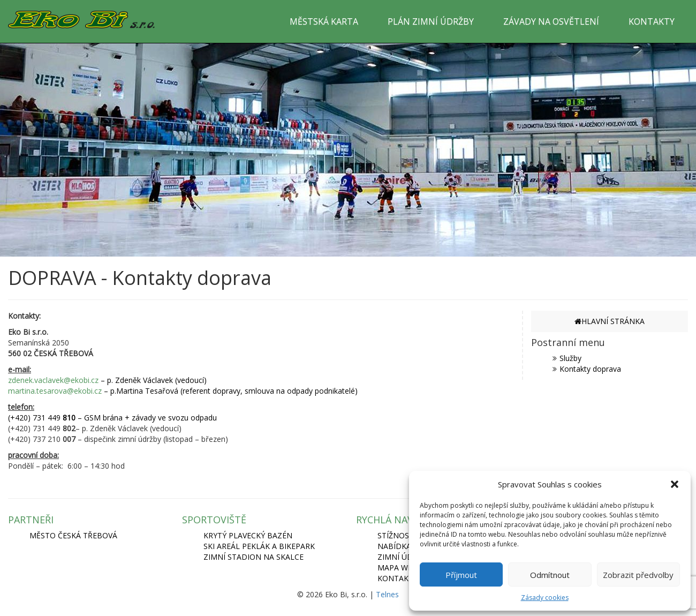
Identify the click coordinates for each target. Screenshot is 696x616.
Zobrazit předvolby (638, 575)
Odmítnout (550, 575)
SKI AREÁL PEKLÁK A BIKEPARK (259, 546)
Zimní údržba (405, 557)
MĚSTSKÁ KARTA (324, 21)
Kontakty (398, 578)
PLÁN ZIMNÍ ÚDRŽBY (431, 21)
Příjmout (461, 575)
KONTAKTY (652, 21)
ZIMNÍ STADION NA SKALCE (254, 557)
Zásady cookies (545, 598)
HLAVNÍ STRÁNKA (610, 321)
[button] (675, 484)
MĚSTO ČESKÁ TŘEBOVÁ (73, 535)
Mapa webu (400, 568)
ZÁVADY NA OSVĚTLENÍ (551, 21)
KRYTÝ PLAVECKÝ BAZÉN (248, 535)
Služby (570, 358)
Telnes (387, 594)
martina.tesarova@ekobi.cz (55, 391)
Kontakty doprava (590, 369)
